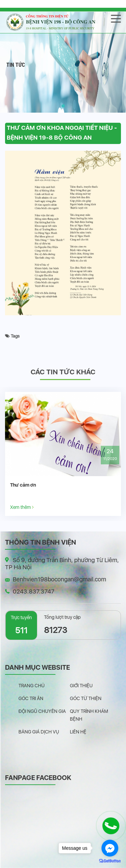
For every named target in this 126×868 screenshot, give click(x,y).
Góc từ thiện (86, 698)
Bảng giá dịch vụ (39, 732)
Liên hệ (78, 732)
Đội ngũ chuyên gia (42, 711)
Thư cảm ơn (23, 485)
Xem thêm (22, 507)
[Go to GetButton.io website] (110, 861)
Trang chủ (32, 686)
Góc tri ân (31, 698)
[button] (63, 106)
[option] (63, 454)
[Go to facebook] (110, 848)
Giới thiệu (81, 686)
